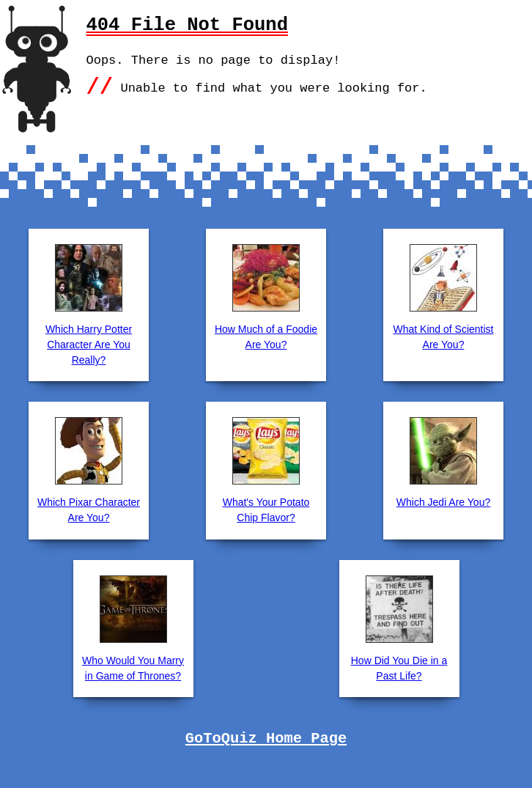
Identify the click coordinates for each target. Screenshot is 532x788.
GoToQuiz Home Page (266, 739)
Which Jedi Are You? (443, 502)
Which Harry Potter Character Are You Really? (89, 345)
